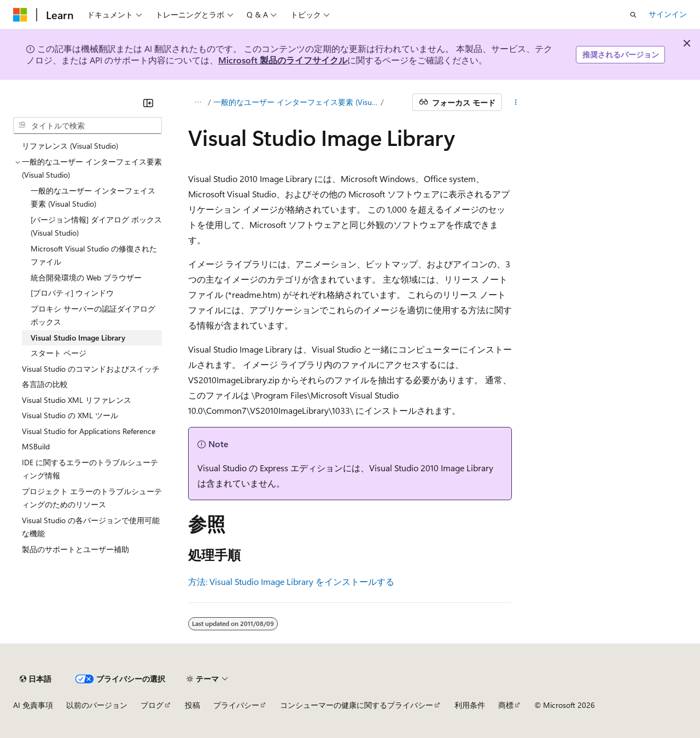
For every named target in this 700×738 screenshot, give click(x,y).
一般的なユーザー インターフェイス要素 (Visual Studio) (296, 102)
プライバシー (236, 705)
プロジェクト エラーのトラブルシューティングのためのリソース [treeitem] (92, 498)
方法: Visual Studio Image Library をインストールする (291, 581)
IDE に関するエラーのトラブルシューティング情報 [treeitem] (90, 469)
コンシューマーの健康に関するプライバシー (357, 705)
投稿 (192, 705)
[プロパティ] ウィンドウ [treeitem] (72, 293)
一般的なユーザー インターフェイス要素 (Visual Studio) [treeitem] (93, 197)
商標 (506, 705)
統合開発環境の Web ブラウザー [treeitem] (86, 277)
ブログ (152, 705)
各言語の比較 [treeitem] (45, 384)
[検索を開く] (633, 15)
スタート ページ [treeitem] (59, 353)
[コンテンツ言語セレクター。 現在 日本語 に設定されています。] (36, 679)
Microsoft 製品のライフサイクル (283, 60)
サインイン (668, 14)
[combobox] (87, 126)
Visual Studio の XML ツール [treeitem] (70, 415)
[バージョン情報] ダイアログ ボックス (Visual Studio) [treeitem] (96, 226)
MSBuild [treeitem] (36, 446)
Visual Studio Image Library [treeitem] (78, 338)
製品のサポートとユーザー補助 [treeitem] (75, 549)
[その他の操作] (516, 102)
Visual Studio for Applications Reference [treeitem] (89, 431)
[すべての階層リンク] (198, 102)
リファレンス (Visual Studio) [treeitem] (70, 146)
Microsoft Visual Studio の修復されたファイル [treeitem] (94, 255)
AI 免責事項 (33, 705)
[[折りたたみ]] (148, 103)
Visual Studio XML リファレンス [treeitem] (77, 400)
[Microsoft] (20, 15)
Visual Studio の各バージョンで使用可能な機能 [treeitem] (91, 527)
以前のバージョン (97, 705)
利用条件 (470, 705)
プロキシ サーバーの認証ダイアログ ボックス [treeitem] (93, 315)
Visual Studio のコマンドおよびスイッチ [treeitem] (91, 369)
